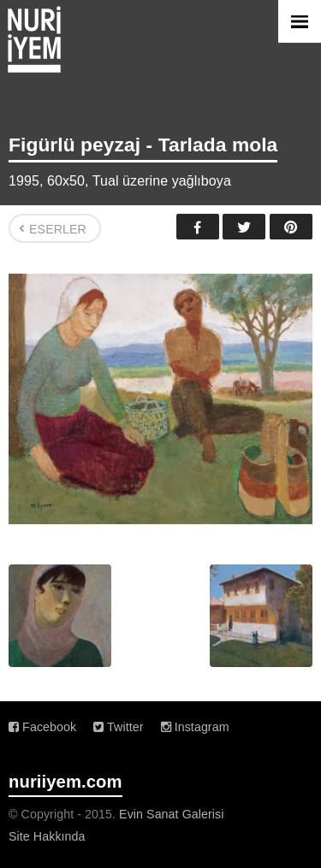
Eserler (58, 229)
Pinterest (291, 227)
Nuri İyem (34, 39)
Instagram (195, 727)
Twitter (244, 227)
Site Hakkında (47, 836)
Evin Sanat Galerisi (171, 814)
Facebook (198, 227)
